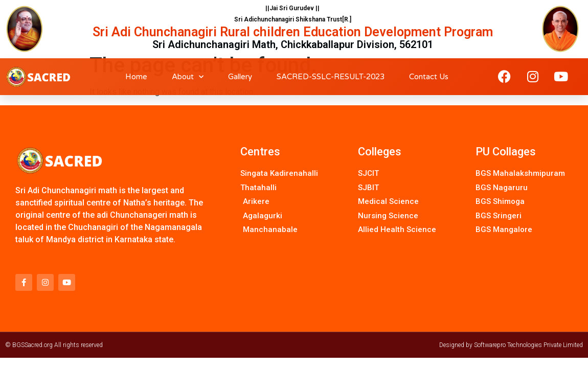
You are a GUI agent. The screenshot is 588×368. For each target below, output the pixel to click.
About (188, 77)
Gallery (240, 77)
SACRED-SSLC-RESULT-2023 (331, 77)
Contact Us (429, 77)
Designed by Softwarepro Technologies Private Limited (511, 345)
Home (136, 77)
